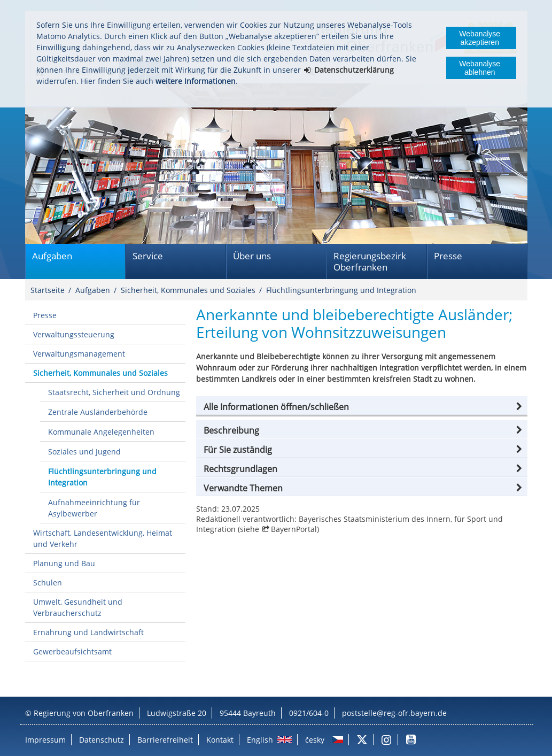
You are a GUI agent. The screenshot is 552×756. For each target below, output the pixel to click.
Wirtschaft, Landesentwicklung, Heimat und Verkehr (103, 538)
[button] (362, 407)
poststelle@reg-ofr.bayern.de (394, 713)
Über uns (252, 256)
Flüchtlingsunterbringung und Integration (341, 290)
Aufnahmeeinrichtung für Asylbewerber (94, 508)
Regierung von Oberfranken (84, 713)
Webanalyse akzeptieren (480, 38)
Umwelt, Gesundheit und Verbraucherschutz (78, 607)
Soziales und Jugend (84, 452)
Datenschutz (102, 740)
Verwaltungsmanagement (79, 354)
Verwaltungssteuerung (74, 334)
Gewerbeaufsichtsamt (72, 651)
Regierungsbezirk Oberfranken (370, 261)
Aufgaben (52, 256)
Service (148, 256)
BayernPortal (294, 529)
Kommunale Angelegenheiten (101, 432)
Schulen (48, 583)
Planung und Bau (64, 563)
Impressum (45, 740)
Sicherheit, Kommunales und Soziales (188, 290)
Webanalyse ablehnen (480, 68)
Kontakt (220, 740)
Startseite (48, 290)
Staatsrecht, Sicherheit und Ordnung (114, 392)
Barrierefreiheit (165, 740)
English (260, 740)
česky (315, 740)
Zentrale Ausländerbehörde (98, 412)
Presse (448, 256)
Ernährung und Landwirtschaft (88, 632)
